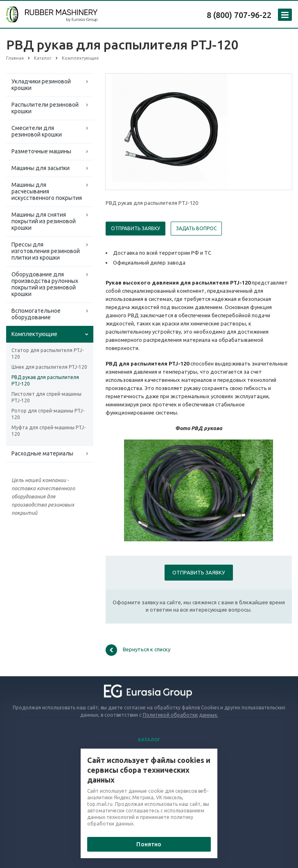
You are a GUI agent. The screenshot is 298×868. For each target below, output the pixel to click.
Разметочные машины (41, 151)
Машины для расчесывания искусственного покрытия (47, 191)
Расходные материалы (42, 453)
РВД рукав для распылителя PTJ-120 (45, 380)
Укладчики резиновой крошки (41, 85)
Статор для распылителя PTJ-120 (47, 353)
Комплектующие (34, 334)
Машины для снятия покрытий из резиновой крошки (44, 221)
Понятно (149, 844)
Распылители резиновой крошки (45, 108)
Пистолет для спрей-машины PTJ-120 (46, 397)
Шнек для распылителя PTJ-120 (49, 367)
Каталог (149, 740)
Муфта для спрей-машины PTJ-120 (49, 431)
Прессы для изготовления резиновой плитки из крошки (46, 251)
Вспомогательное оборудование (36, 314)
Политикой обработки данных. (181, 715)
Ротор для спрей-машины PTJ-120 (48, 414)
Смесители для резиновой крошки (37, 131)
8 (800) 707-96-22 (239, 15)
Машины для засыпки (41, 168)
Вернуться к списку (138, 650)
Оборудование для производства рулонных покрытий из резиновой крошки (45, 284)
